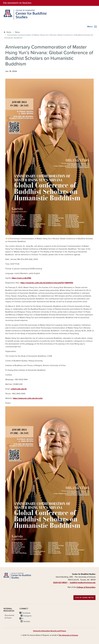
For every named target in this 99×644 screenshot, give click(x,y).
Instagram (27, 616)
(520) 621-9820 (61, 583)
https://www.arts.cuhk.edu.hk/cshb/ (28, 398)
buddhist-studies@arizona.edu (83, 583)
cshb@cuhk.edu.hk (19, 389)
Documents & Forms (9, 617)
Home (9, 32)
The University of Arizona (68, 635)
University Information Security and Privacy (50, 631)
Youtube (27, 621)
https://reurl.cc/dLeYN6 (21, 278)
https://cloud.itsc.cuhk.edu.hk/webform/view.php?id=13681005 (47, 283)
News (17, 32)
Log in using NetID (84, 598)
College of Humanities (86, 587)
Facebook (26, 613)
